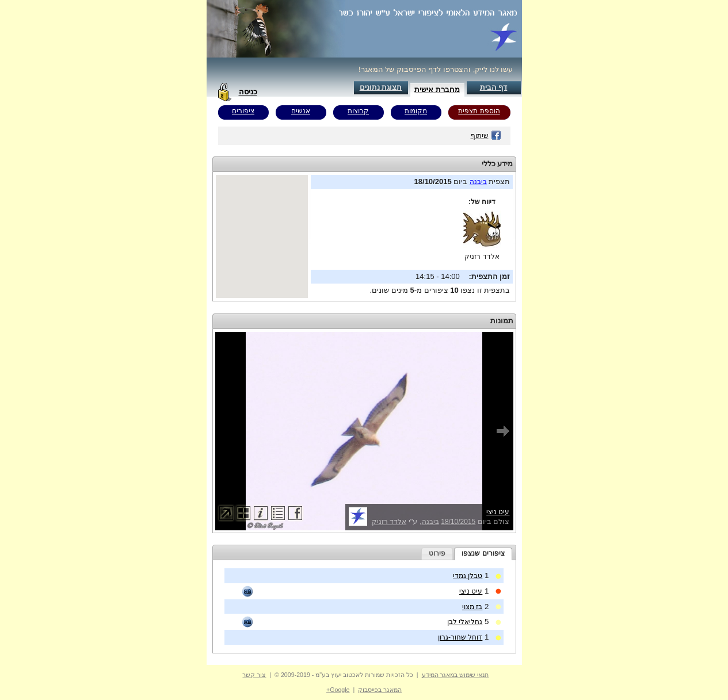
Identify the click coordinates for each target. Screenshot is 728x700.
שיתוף (486, 136)
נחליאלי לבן (465, 622)
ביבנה (478, 182)
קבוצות (358, 111)
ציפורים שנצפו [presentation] (483, 553)
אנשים (301, 111)
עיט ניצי (498, 512)
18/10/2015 (458, 522)
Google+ (338, 690)
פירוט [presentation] (437, 553)
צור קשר (254, 675)
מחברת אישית (437, 89)
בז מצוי (472, 607)
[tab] (483, 554)
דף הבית (494, 87)
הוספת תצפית (479, 111)
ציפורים (243, 111)
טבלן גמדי (468, 576)
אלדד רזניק (482, 257)
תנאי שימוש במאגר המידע (456, 675)
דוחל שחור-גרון (460, 637)
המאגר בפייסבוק (380, 690)
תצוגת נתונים (381, 87)
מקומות (416, 111)
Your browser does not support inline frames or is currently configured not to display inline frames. (262, 236)
